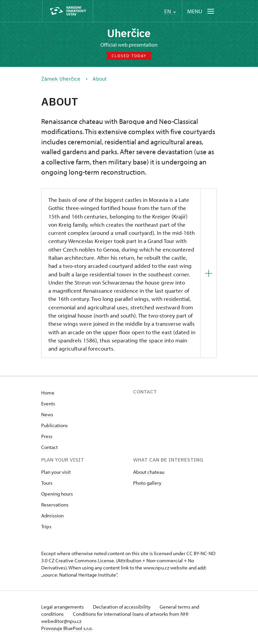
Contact (50, 447)
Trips (46, 526)
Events (48, 404)
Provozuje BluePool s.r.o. (67, 628)
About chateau (149, 472)
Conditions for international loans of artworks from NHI (131, 614)
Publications (54, 425)
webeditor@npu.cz (61, 621)
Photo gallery (147, 483)
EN (170, 11)
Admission (52, 516)
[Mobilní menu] (201, 11)
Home (48, 393)
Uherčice (129, 33)
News (47, 414)
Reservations (55, 505)
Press (47, 436)
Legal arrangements (63, 607)
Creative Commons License (85, 560)
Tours (47, 483)
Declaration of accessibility (122, 607)
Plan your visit (56, 472)
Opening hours (57, 494)
